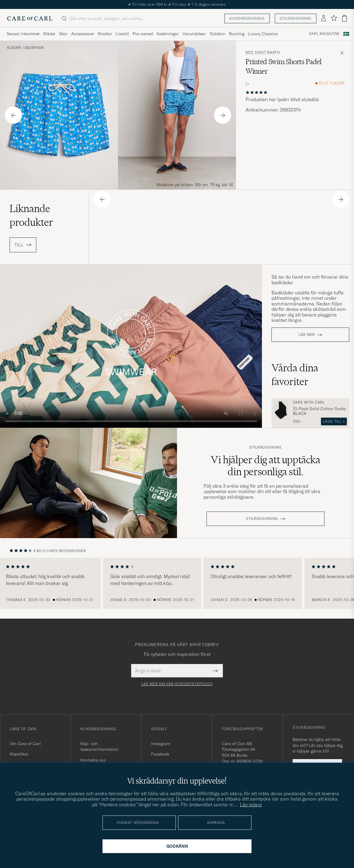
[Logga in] (324, 18)
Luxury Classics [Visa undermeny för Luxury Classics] (263, 34)
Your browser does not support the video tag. (131, 346)
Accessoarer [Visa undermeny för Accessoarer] (83, 34)
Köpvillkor (19, 754)
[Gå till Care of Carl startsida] (30, 18)
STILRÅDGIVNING (262, 519)
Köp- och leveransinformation (99, 747)
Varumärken (194, 34)
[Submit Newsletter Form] (215, 671)
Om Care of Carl (25, 744)
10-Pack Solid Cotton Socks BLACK (319, 411)
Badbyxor (34, 48)
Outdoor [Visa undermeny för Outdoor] (218, 34)
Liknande (31, 215)
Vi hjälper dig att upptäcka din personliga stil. (265, 466)
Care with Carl (309, 402)
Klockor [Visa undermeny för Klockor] (105, 34)
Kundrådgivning (247, 18)
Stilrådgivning (296, 18)
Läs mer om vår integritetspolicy (177, 684)
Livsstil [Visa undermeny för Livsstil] (122, 34)
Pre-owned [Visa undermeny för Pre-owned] (143, 34)
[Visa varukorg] (344, 18)
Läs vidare (251, 804)
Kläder (14, 48)
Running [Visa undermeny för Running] (237, 34)
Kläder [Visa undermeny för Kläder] (49, 34)
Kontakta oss (93, 760)
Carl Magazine (324, 34)
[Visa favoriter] (334, 18)
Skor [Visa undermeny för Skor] (63, 34)
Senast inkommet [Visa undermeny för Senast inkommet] (23, 34)
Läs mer (307, 335)
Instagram (161, 744)
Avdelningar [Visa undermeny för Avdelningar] (167, 34)
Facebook (160, 754)
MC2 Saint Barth (263, 52)
